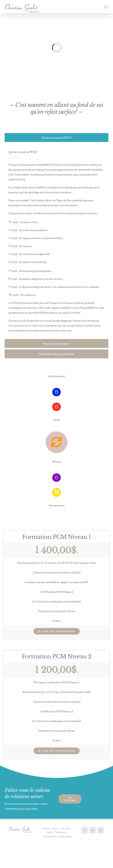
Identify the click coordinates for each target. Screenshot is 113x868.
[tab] (56, 138)
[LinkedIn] (93, 830)
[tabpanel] (56, 241)
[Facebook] (85, 830)
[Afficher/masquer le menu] (106, 7)
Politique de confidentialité (58, 836)
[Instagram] (101, 830)
